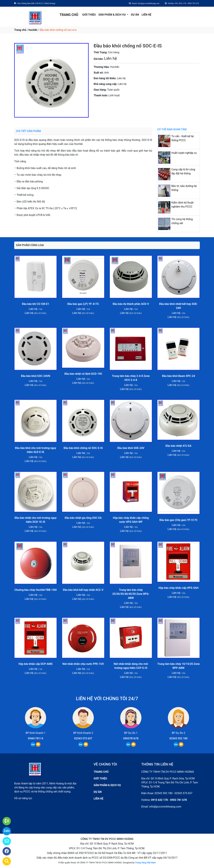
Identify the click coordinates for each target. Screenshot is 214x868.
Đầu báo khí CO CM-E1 (35, 304)
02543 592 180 (179, 738)
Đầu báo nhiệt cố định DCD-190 (83, 374)
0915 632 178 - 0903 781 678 (169, 800)
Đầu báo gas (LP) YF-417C (83, 304)
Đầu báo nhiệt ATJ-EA (178, 446)
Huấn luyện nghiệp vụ (184, 153)
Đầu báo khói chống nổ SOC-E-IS (83, 448)
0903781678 (124, 105)
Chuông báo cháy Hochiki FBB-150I (36, 590)
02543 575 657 (83, 738)
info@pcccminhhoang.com (165, 807)
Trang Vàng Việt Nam (145, 863)
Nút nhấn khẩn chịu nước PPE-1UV (83, 664)
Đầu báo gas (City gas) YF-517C (178, 520)
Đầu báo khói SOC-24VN (35, 376)
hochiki (33, 30)
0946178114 (36, 738)
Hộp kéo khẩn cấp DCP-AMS (36, 664)
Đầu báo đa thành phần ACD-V (131, 304)
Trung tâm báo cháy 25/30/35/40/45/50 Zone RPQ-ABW (131, 594)
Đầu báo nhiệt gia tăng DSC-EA (83, 518)
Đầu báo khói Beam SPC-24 (178, 376)
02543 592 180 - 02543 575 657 (174, 793)
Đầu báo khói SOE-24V (131, 448)
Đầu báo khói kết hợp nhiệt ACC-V (83, 590)
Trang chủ (20, 30)
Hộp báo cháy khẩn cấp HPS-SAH (178, 588)
